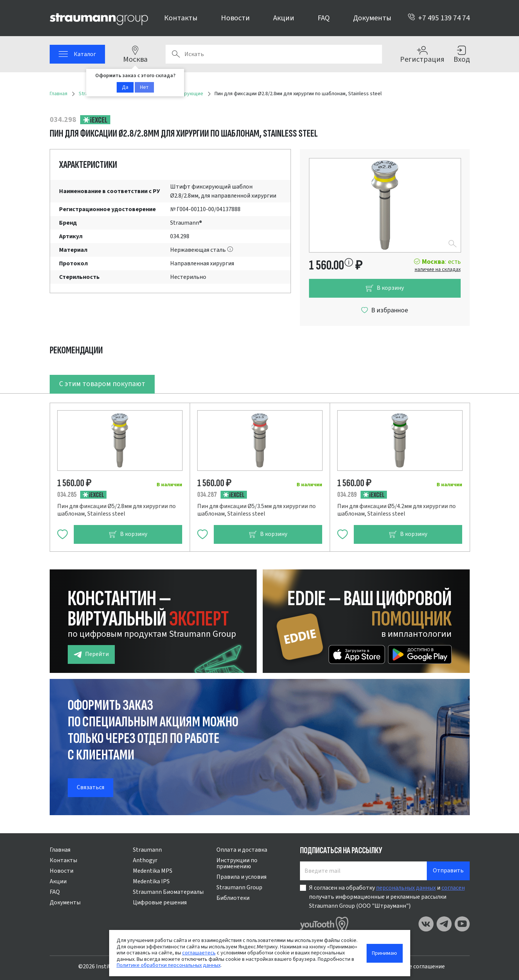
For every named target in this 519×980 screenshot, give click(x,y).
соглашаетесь (199, 953)
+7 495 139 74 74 (439, 18)
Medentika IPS (151, 881)
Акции (284, 18)
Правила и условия (241, 877)
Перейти (91, 654)
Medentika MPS (153, 871)
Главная (60, 850)
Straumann (147, 850)
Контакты (181, 18)
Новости (235, 18)
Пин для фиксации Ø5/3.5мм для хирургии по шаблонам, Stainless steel (256, 510)
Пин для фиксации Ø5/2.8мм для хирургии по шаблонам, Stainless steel (116, 510)
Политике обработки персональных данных (169, 965)
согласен (453, 888)
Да (125, 87)
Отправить (448, 870)
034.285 (67, 495)
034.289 (347, 495)
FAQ (324, 18)
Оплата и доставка (242, 850)
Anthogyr (145, 860)
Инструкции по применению (237, 863)
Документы (372, 18)
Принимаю (384, 953)
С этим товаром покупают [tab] (102, 384)
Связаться (91, 787)
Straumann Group (239, 887)
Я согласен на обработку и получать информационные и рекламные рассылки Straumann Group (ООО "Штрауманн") (387, 897)
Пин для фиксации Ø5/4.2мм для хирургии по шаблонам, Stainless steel (396, 510)
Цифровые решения (160, 902)
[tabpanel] (260, 472)
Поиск (176, 54)
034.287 (207, 495)
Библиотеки (233, 898)
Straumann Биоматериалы (168, 892)
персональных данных (406, 888)
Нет (144, 87)
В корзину (385, 288)
